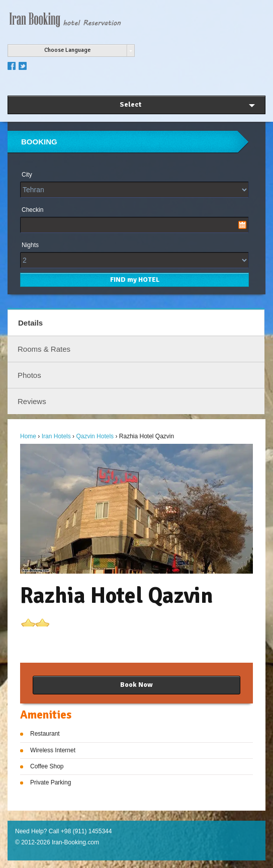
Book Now (136, 685)
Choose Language (67, 50)
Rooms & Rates (44, 349)
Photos (29, 375)
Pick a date (242, 225)
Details (30, 323)
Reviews (32, 401)
